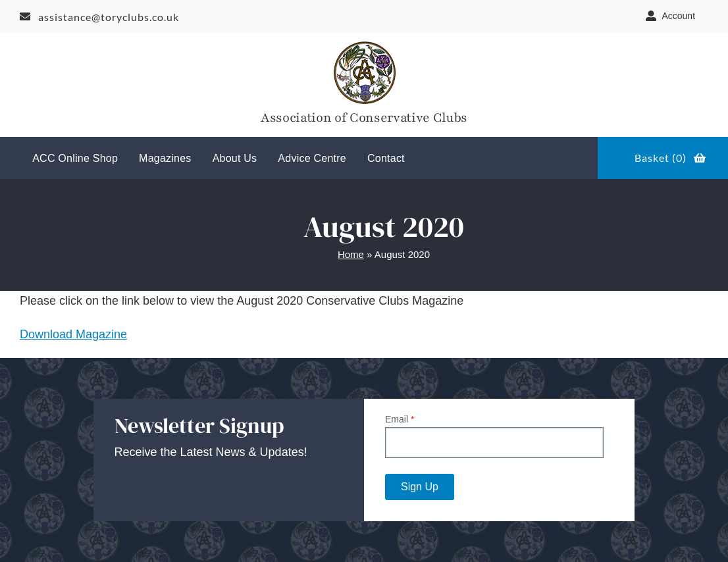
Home (351, 254)
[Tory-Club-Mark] (364, 44)
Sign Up (420, 487)
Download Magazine (73, 334)
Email (400, 419)
